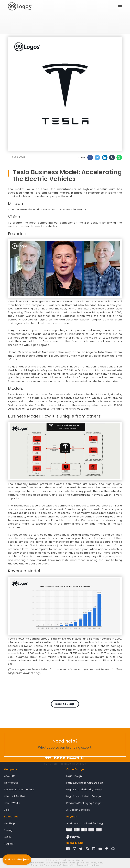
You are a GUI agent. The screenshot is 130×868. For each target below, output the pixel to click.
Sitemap (80, 860)
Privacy (70, 860)
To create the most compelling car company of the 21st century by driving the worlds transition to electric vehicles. (65, 224)
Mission (16, 204)
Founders (18, 234)
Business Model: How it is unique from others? (55, 416)
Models (15, 388)
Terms (62, 860)
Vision (14, 217)
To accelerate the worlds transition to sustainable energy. (47, 209)
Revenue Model (24, 571)
